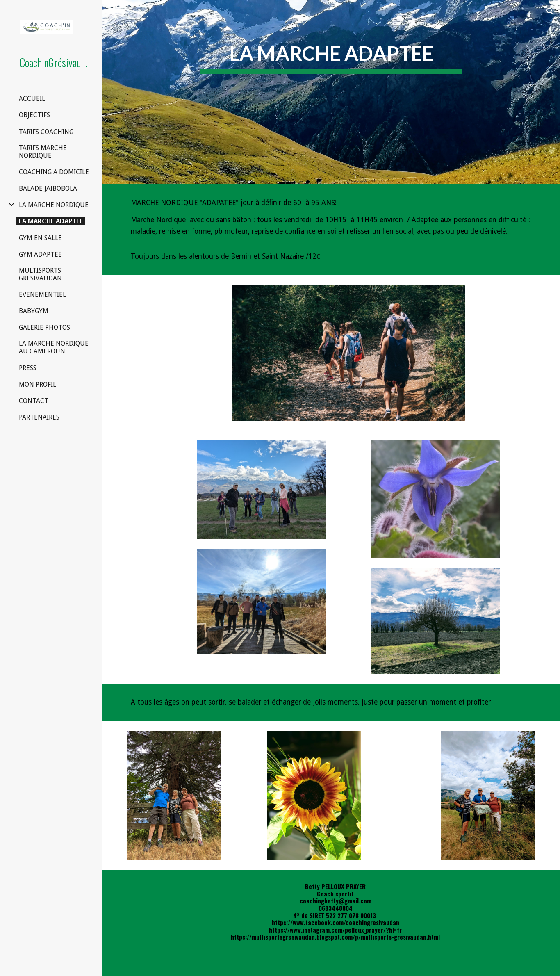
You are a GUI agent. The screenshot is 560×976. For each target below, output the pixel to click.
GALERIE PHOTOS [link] (44, 327)
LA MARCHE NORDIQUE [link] (54, 205)
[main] (331, 92)
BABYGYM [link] (34, 311)
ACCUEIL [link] (32, 99)
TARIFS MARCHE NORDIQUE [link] (43, 152)
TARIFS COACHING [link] (46, 132)
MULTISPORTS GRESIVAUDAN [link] (40, 274)
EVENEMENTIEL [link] (42, 295)
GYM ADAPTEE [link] (40, 254)
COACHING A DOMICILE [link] (54, 172)
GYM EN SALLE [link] (40, 238)
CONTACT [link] (34, 401)
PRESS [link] (28, 368)
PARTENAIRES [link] (39, 417)
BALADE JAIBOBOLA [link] (48, 188)
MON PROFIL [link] (38, 384)
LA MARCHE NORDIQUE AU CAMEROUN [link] (54, 347)
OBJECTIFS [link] (34, 115)
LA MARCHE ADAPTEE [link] (51, 221)
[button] (550, 11)
